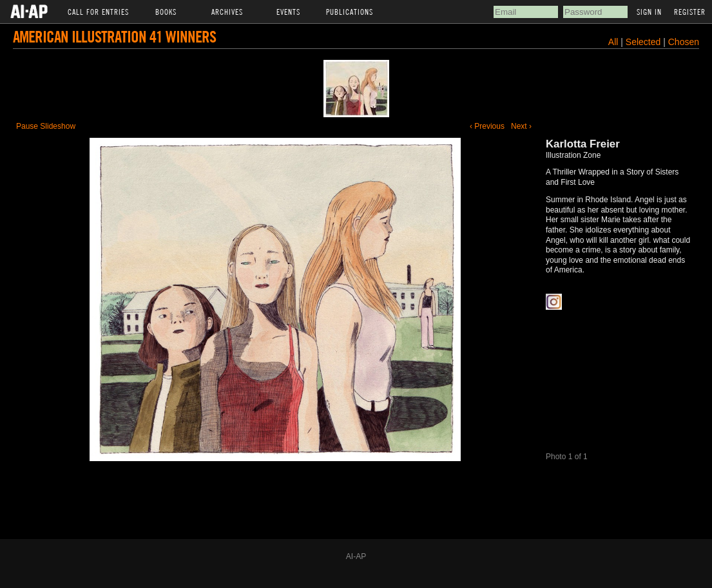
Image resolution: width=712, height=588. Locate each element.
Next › (521, 126)
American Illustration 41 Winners (114, 36)
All (613, 42)
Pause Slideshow (46, 126)
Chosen (684, 42)
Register (690, 12)
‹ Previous (487, 126)
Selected (644, 42)
